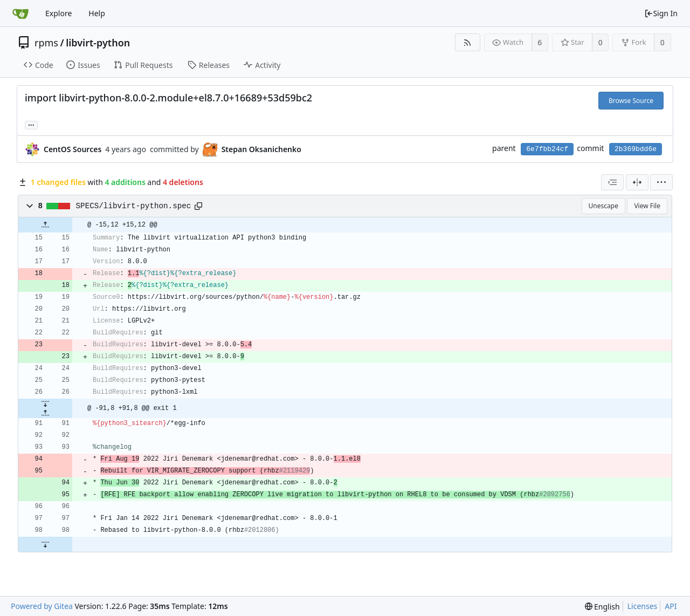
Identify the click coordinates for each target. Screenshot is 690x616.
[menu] (661, 182)
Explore (58, 13)
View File (647, 206)
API (671, 606)
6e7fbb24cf (547, 149)
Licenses (643, 606)
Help (97, 13)
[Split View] (637, 182)
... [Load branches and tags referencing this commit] (31, 124)
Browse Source (631, 101)
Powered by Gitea (42, 606)
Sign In (661, 13)
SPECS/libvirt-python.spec (134, 206)
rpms (46, 43)
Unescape (603, 206)
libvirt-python (98, 43)
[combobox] (612, 182)
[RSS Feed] (468, 42)
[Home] (20, 13)
